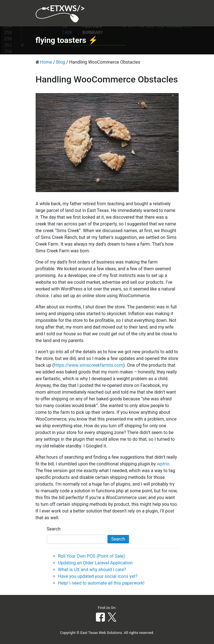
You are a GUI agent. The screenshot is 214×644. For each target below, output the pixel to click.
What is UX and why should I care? (92, 570)
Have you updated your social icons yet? (98, 576)
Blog (61, 62)
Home (46, 62)
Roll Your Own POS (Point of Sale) (92, 556)
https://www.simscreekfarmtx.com (88, 365)
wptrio (163, 464)
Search (54, 529)
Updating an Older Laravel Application (96, 563)
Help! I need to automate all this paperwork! (101, 583)
